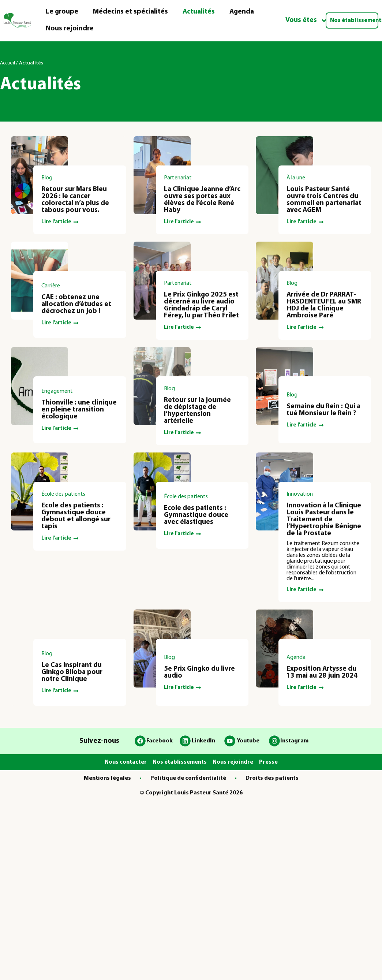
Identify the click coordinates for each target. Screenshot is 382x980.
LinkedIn (203, 741)
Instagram (294, 741)
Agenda (242, 12)
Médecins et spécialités (130, 12)
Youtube (248, 741)
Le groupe (62, 12)
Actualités (199, 12)
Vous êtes (306, 21)
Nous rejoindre (70, 29)
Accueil (8, 63)
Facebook (160, 741)
